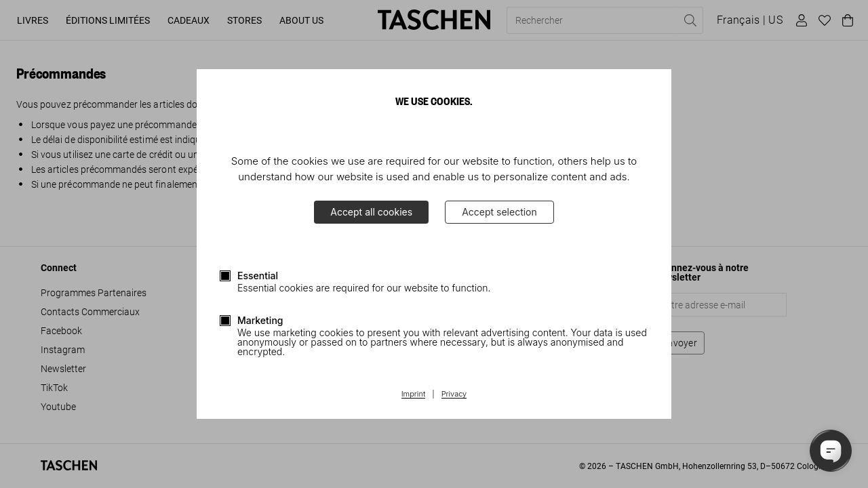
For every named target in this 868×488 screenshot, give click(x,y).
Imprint (413, 394)
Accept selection (499, 212)
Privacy (454, 394)
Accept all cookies (371, 212)
